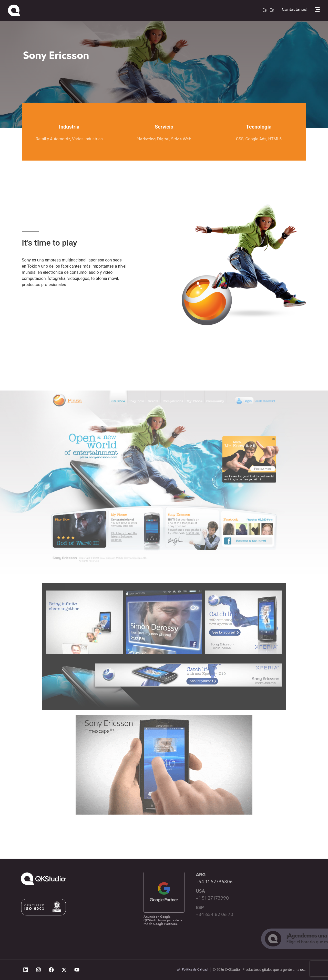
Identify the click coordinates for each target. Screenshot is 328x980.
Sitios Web (181, 139)
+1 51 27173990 (212, 898)
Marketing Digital (153, 139)
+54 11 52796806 (214, 882)
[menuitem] (265, 10)
